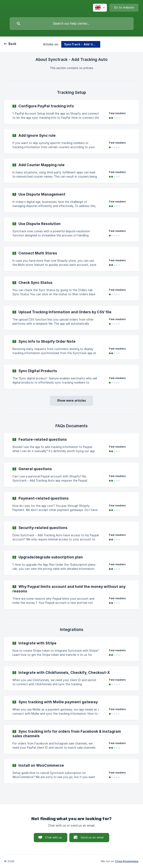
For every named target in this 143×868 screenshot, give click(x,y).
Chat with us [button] (53, 837)
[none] (100, 8)
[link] (71, 112)
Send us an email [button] (92, 837)
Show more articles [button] (71, 400)
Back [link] (12, 44)
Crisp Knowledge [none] (127, 861)
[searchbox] (72, 24)
